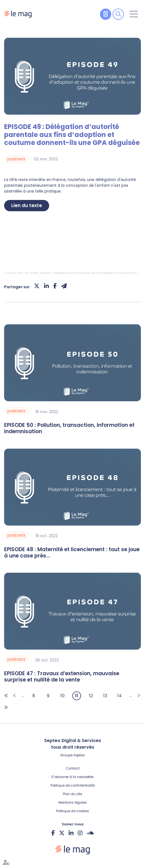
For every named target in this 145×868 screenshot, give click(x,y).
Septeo (79, 755)
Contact (73, 768)
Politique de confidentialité (73, 785)
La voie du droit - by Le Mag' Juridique (27, 273)
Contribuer (106, 14)
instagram (80, 833)
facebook (53, 833)
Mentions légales (73, 802)
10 (62, 696)
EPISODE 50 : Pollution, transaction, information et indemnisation (69, 428)
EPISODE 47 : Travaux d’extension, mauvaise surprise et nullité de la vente (62, 677)
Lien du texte (27, 205)
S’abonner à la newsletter (72, 777)
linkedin (71, 833)
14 (119, 696)
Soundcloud (90, 833)
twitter (62, 833)
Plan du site (72, 794)
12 (91, 696)
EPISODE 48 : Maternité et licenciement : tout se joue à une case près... (72, 553)
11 (77, 696)
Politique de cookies (72, 811)
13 (105, 696)
